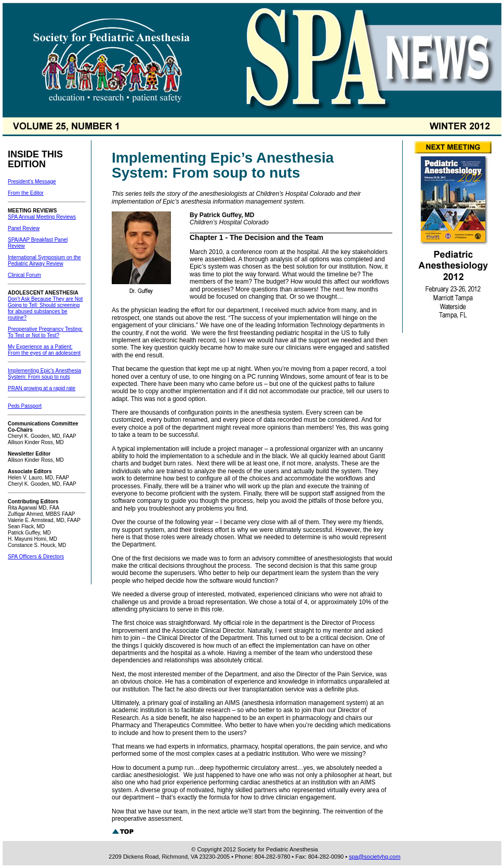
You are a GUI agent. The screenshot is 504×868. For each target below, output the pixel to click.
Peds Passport (25, 406)
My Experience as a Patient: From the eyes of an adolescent (44, 350)
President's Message (32, 182)
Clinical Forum (24, 275)
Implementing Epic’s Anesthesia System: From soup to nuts (44, 374)
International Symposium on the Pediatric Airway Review (44, 261)
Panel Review (24, 228)
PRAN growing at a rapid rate (42, 388)
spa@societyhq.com (374, 857)
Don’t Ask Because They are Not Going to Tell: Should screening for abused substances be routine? (45, 308)
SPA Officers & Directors (36, 557)
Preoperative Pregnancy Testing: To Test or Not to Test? (45, 332)
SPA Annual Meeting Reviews (42, 217)
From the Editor (26, 193)
